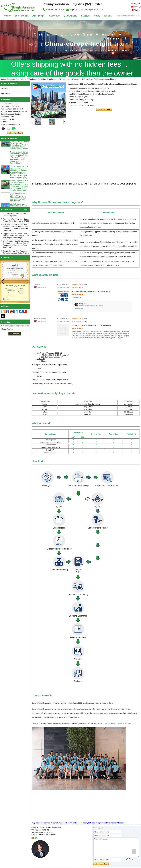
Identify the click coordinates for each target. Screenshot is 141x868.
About (108, 16)
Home (7, 16)
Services (54, 16)
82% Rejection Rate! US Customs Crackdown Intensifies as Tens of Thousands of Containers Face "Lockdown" (16, 245)
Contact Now (15, 133)
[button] (138, 49)
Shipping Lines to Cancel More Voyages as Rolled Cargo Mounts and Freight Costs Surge (16, 237)
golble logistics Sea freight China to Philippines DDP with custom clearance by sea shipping (18, 198)
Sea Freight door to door (76, 823)
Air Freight (39, 16)
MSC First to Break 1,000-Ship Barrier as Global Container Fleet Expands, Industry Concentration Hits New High (16, 228)
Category (10, 79)
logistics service (43, 823)
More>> (26, 210)
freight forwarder (58, 823)
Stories (85, 16)
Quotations (70, 16)
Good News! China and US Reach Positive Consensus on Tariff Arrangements (14, 214)
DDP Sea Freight (95, 823)
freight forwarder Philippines (114, 823)
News (97, 16)
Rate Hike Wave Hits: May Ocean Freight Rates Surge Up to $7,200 (16, 221)
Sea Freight (22, 16)
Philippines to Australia (36, 79)
